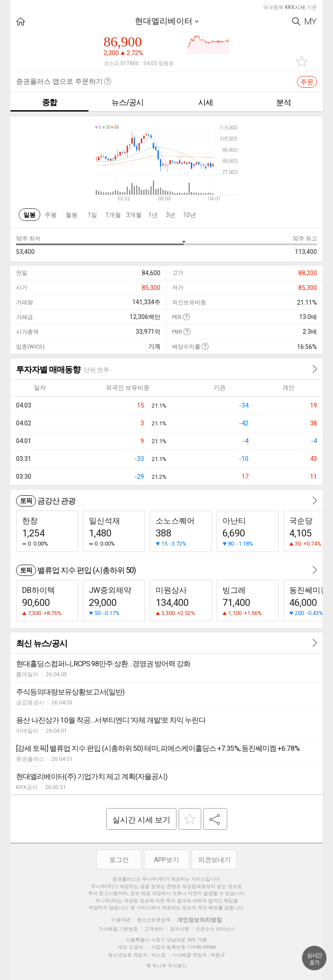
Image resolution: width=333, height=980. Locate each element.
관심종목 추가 (302, 61)
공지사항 (180, 929)
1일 (92, 215)
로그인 (119, 860)
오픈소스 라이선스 (215, 929)
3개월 (134, 215)
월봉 (72, 215)
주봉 (51, 215)
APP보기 (166, 860)
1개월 (113, 215)
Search (296, 21)
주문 (307, 82)
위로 (314, 958)
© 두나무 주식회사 (167, 966)
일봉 (29, 215)
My (311, 21)
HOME (21, 21)
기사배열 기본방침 (118, 929)
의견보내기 (214, 860)
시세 (206, 102)
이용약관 (121, 920)
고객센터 (154, 929)
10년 (189, 215)
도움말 (186, 317)
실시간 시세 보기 (141, 820)
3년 (170, 215)
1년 (153, 215)
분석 (284, 102)
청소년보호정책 (154, 920)
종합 (49, 102)
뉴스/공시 (127, 102)
